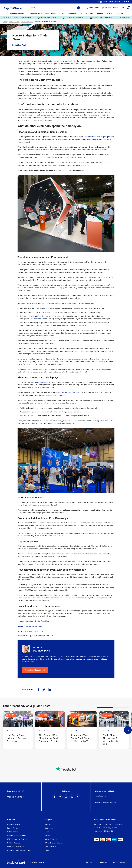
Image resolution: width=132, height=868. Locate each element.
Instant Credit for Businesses (101, 18)
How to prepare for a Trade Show (30, 626)
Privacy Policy (99, 802)
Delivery (48, 835)
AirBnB (47, 308)
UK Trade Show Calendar (54, 843)
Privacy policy (89, 862)
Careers (48, 850)
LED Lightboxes (34, 13)
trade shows (77, 285)
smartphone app (40, 319)
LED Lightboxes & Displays (17, 839)
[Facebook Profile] (54, 797)
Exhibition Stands (16, 13)
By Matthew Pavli (19, 45)
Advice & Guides (115, 2)
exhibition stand (46, 165)
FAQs (47, 832)
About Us (48, 824)
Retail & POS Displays (15, 847)
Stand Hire (119, 13)
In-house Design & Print (47, 18)
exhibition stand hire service (71, 393)
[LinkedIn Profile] (72, 797)
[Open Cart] (128, 8)
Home (5, 22)
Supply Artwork (103, 2)
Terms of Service (109, 802)
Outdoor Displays (69, 13)
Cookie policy (103, 862)
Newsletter (124, 18)
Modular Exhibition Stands (17, 835)
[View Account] (123, 8)
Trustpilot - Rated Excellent (17, 18)
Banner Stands (13, 828)
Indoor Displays (51, 13)
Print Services (86, 13)
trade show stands (42, 382)
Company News (50, 847)
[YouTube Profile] (78, 797)
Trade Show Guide (27, 22)
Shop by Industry (103, 13)
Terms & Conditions (119, 862)
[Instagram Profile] (66, 797)
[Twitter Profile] (60, 797)
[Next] (128, 730)
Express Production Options (73, 18)
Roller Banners (13, 832)
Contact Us (125, 2)
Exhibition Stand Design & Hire (19, 850)
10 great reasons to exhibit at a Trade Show (34, 621)
